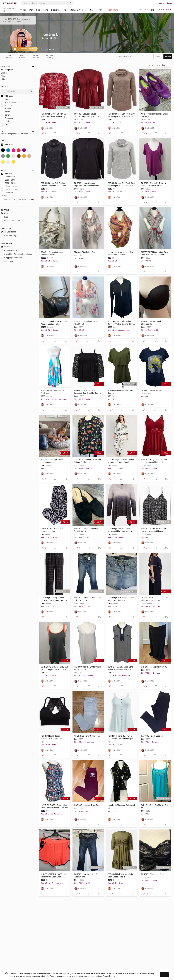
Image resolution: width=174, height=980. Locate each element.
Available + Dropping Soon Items (16, 254)
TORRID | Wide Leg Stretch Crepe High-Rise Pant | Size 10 (54, 599)
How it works (143, 10)
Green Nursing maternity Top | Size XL (120, 392)
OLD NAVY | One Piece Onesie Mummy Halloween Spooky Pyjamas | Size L (121, 461)
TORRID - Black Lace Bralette (154, 874)
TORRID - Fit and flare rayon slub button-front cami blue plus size (121, 737)
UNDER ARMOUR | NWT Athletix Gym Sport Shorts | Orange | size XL (51, 876)
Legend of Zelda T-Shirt (151, 390)
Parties (102, 10)
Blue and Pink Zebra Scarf (85, 252)
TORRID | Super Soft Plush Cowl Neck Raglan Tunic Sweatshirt (121, 115)
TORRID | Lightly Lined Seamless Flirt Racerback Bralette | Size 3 (51, 737)
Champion (7, 118)
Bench (6, 115)
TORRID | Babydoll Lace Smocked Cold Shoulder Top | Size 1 (87, 392)
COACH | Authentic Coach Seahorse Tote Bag (52, 253)
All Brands (7, 96)
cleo (5, 124)
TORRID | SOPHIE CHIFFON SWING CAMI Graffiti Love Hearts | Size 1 (153, 530)
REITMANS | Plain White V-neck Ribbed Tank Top (88, 668)
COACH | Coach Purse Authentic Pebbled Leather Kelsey (54, 323)
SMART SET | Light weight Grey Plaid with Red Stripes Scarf (154, 253)
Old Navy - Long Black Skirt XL (154, 667)
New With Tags (9, 236)
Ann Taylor (7, 105)
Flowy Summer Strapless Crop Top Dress (53, 392)
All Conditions (8, 232)
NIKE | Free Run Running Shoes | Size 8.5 (155, 115)
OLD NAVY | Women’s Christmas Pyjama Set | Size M (88, 461)
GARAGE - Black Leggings (152, 736)
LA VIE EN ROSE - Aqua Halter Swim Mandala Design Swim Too (54, 806)
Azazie (6, 112)
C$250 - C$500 (9, 189)
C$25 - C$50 (8, 180)
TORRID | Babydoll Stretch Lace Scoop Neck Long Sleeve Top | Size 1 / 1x (54, 115)
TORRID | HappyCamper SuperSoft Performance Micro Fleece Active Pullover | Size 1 (87, 185)
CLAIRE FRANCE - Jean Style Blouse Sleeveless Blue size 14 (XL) (121, 668)
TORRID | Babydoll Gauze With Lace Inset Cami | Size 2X (154, 461)
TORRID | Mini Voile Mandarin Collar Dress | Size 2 (120, 875)
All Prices (7, 174)
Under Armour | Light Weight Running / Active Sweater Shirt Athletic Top (120, 323)
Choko (6, 121)
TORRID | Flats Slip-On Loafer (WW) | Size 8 (87, 530)
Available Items (9, 250)
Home (46, 10)
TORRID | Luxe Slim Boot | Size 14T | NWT (85, 599)
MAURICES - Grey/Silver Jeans (87, 736)
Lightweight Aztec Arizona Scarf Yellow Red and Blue (121, 253)
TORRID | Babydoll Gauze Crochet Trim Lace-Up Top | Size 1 (88, 115)
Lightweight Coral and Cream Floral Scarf (86, 323)
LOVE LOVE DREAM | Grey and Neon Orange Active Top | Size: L (54, 668)
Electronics (56, 10)
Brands (92, 10)
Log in (162, 3)
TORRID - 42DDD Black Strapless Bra (151, 323)
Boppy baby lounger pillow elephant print (52, 461)
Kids (38, 10)
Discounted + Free (10, 221)
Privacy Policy (108, 976)
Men (31, 10)
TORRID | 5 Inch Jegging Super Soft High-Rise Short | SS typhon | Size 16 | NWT (118, 599)
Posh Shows (113, 10)
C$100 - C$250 (9, 186)
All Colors (7, 145)
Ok (164, 975)
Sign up (169, 3)
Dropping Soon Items (11, 258)
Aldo (5, 99)
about (158, 57)
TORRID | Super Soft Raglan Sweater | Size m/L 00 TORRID (54, 184)
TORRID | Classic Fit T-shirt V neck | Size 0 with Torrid (154, 184)
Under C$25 (8, 177)
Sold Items (7, 261)
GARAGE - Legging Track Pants (88, 805)
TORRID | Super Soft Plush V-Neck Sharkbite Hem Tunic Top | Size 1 (121, 530)
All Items (6, 213)
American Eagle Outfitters (14, 102)
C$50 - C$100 (9, 183)
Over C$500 (8, 193)
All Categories (7, 70)
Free (5, 217)
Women (23, 10)
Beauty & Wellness (78, 10)
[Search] (50, 3)
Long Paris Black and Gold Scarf (121, 805)
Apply (32, 199)
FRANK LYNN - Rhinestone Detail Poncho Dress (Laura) (152, 599)
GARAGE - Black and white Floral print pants (52, 530)
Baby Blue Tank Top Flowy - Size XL (155, 806)
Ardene (6, 109)
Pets (66, 10)
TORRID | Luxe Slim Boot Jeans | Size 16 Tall (88, 875)
